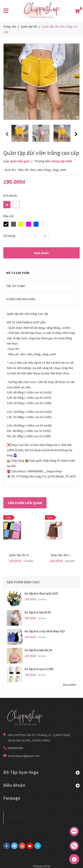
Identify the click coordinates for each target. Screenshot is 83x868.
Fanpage (16, 817)
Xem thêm (69, 685)
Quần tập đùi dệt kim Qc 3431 (28, 555)
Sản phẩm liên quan (25, 503)
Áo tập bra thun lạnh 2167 (41, 593)
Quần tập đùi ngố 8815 (65, 555)
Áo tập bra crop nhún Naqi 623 (45, 631)
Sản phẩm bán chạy (23, 582)
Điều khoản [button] (41, 785)
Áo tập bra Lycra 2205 (39, 669)
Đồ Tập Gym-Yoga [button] (41, 772)
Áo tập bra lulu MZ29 (38, 650)
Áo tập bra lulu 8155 (38, 612)
